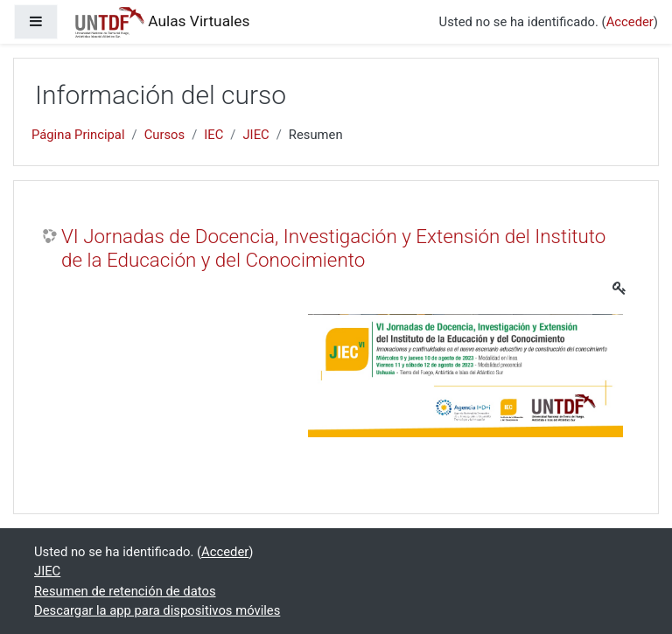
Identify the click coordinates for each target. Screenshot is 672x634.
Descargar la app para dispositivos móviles (157, 610)
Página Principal (78, 135)
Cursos (165, 135)
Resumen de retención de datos (125, 591)
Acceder (630, 22)
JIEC (255, 135)
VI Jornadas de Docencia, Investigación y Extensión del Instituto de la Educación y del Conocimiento (333, 248)
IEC (213, 135)
